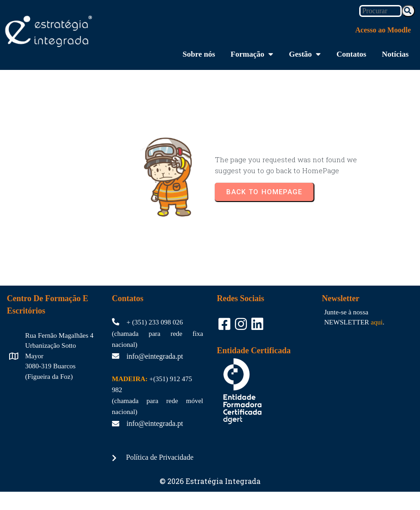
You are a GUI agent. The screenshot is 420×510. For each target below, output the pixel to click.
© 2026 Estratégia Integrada (210, 481)
